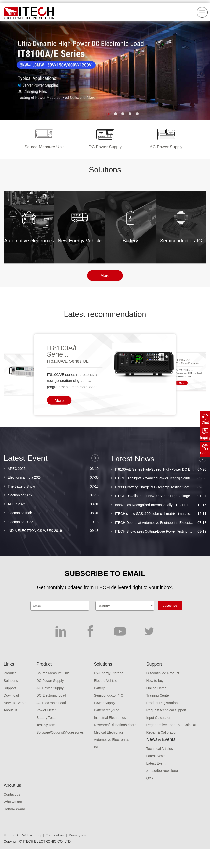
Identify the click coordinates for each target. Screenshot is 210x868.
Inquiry (205, 438)
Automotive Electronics (111, 740)
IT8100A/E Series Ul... (69, 431)
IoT (96, 747)
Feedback (11, 835)
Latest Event (156, 763)
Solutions (11, 681)
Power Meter (46, 710)
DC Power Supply (50, 681)
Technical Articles (159, 749)
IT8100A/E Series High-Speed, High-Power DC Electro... (161, 524)
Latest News (156, 756)
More (105, 282)
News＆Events (15, 703)
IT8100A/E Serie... (63, 421)
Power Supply (104, 703)
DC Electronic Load (51, 695)
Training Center (158, 695)
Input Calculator (158, 718)
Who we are (13, 802)
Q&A (150, 778)
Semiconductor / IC (108, 695)
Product (10, 673)
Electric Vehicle (105, 681)
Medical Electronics (109, 732)
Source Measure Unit (53, 673)
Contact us (12, 794)
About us (10, 710)
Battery (99, 688)
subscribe (170, 606)
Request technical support (166, 710)
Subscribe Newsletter (162, 771)
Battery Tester (47, 718)
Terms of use (56, 835)
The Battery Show (53, 536)
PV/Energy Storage (109, 673)
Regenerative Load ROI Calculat (171, 725)
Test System (46, 725)
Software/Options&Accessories (60, 732)
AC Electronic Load (51, 703)
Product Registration (162, 703)
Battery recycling (106, 710)
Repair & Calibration (162, 732)
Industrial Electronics (110, 718)
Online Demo (156, 688)
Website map (32, 835)
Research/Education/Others (115, 725)
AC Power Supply (50, 688)
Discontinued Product (163, 673)
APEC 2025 (53, 518)
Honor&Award (14, 809)
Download (11, 695)
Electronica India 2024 (53, 527)
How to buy (155, 681)
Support (10, 688)
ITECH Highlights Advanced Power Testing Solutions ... (161, 533)
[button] (109, 114)
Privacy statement (83, 835)
